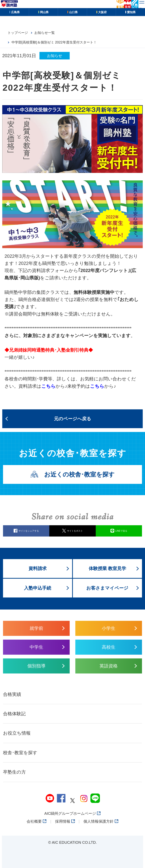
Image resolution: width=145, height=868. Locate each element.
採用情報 (65, 821)
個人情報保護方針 (101, 821)
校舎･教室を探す (20, 753)
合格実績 (12, 694)
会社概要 (37, 821)
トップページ (18, 33)
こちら (97, 386)
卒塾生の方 (14, 772)
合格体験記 (14, 714)
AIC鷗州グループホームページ (72, 813)
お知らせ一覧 (45, 33)
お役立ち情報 (17, 733)
